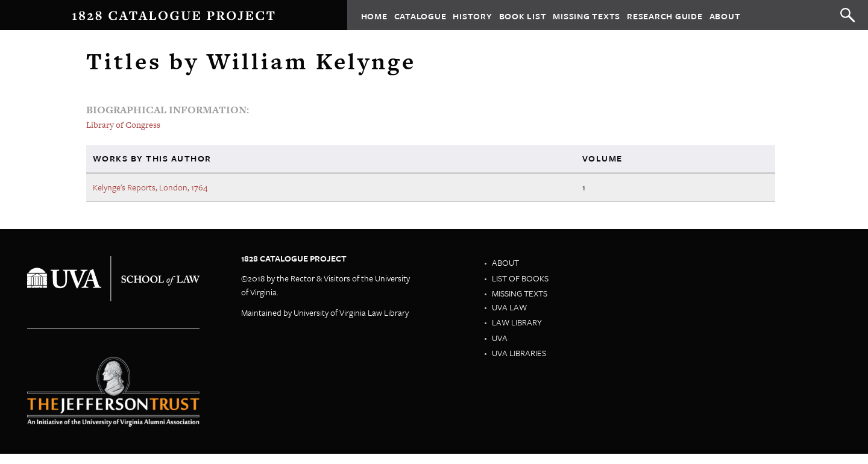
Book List (523, 15)
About (725, 15)
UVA (500, 338)
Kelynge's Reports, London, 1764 (150, 187)
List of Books (520, 278)
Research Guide (665, 15)
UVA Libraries (519, 353)
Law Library (517, 322)
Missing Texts (587, 15)
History (472, 15)
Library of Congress (123, 125)
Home (374, 15)
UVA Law (509, 307)
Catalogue (420, 15)
